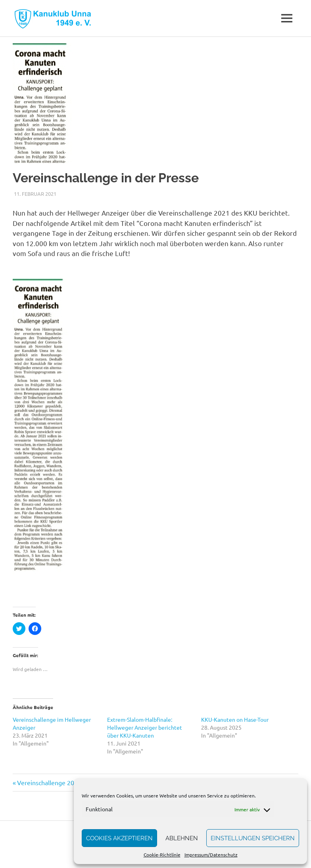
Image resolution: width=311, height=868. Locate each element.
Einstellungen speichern (253, 838)
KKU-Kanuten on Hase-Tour (235, 719)
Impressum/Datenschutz (211, 855)
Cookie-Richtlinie (162, 855)
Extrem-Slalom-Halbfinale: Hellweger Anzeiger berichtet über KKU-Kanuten (145, 727)
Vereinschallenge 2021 (49, 782)
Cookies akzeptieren (119, 838)
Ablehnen (182, 838)
